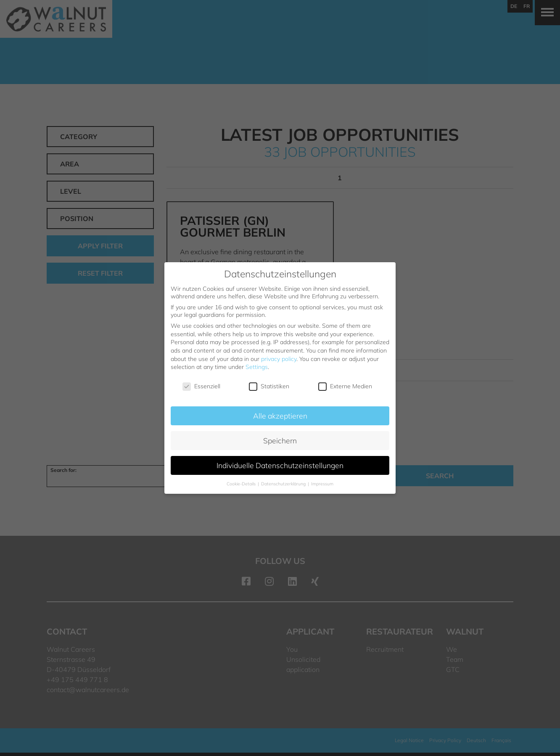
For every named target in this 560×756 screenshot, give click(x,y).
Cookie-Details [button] (242, 484)
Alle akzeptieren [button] (280, 416)
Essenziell (201, 386)
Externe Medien (345, 386)
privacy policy (279, 359)
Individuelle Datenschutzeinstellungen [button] (280, 465)
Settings (257, 367)
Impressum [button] (322, 484)
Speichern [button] (280, 440)
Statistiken (269, 386)
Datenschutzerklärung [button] (284, 484)
